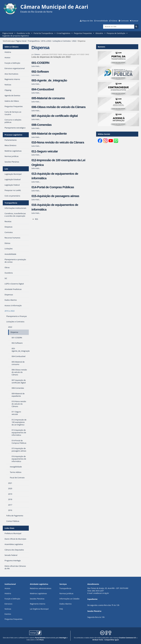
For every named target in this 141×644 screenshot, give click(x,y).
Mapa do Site (87, 21)
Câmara (37, 54)
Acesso (7, 588)
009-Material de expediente (49, 134)
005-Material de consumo (48, 98)
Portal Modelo (40, 638)
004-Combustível (43, 89)
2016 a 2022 (46, 41)
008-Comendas (41, 125)
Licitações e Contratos (62, 41)
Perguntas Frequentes (83, 33)
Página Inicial (8, 33)
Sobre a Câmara (11, 47)
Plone (42, 640)
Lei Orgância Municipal (39, 609)
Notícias (8, 609)
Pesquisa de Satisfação (116, 33)
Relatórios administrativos (41, 588)
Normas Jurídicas (66, 593)
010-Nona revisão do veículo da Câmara (58, 142)
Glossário (99, 33)
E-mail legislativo (64, 33)
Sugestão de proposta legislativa (16, 36)
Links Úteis (9, 528)
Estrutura (8, 604)
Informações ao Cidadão (69, 599)
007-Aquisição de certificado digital (54, 116)
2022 (74, 41)
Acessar (135, 21)
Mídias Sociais (104, 134)
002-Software (40, 72)
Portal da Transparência (43, 33)
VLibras (114, 21)
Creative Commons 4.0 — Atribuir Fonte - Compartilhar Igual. (115, 639)
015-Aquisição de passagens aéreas (55, 196)
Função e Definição (12, 599)
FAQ (61, 609)
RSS (36, 219)
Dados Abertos (66, 604)
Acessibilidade (102, 21)
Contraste (125, 21)
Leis (6, 169)
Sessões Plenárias (37, 599)
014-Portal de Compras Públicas (53, 187)
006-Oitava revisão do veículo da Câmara (58, 107)
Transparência (34, 41)
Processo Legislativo (13, 135)
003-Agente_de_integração (49, 80)
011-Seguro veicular (45, 151)
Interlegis (63, 638)
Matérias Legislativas (38, 593)
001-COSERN (40, 63)
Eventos (8, 614)
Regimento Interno (38, 604)
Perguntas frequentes (13, 619)
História (8, 593)
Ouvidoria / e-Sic (23, 33)
